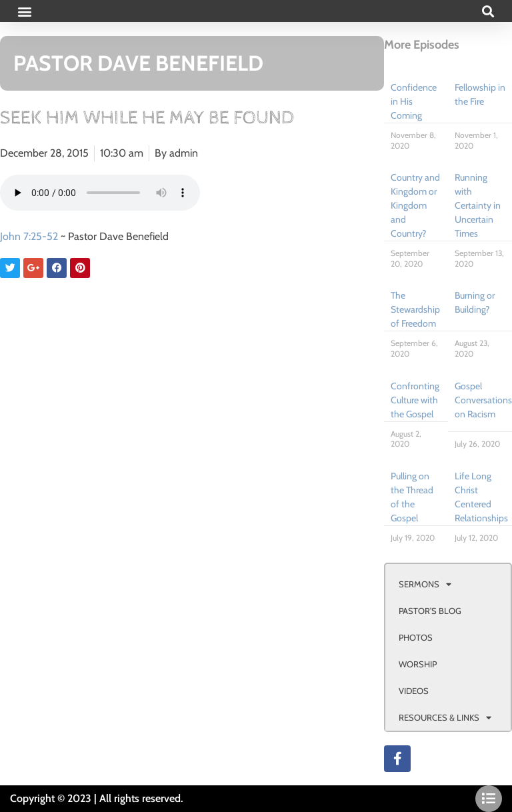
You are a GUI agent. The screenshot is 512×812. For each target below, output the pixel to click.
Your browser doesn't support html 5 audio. (100, 193)
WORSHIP (418, 664)
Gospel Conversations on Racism (483, 400)
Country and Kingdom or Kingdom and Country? (415, 205)
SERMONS (425, 584)
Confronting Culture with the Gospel (415, 400)
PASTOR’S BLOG (430, 611)
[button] (24, 11)
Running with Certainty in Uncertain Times (478, 205)
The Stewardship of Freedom (415, 309)
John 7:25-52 (29, 236)
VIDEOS (414, 691)
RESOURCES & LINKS (445, 718)
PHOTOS (416, 637)
